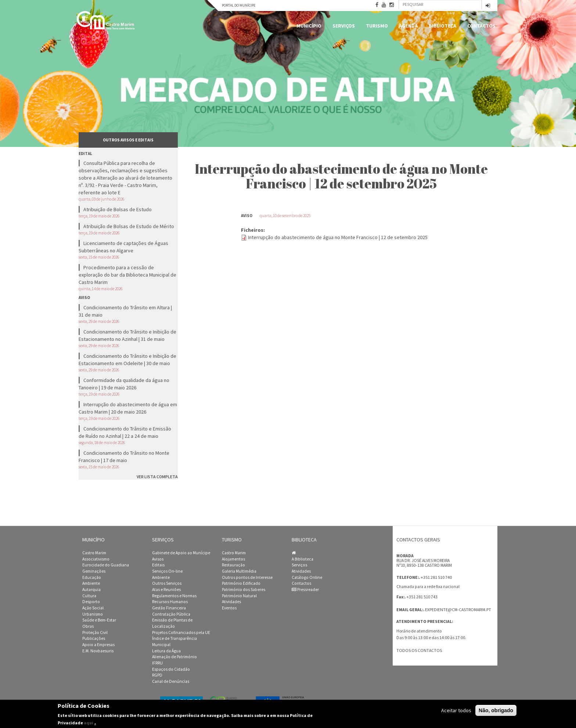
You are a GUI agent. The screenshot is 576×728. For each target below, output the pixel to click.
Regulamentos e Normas (174, 596)
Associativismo (96, 559)
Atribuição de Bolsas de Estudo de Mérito (129, 226)
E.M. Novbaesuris (98, 651)
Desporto (91, 602)
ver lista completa (157, 477)
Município (309, 26)
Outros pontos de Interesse (247, 577)
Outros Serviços (167, 583)
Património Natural (239, 596)
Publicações (94, 638)
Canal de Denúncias (171, 681)
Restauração (233, 565)
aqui (89, 723)
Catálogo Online (307, 577)
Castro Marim (94, 553)
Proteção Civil (95, 633)
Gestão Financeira (169, 608)
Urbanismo (93, 614)
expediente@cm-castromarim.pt (458, 610)
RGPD (157, 675)
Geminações (94, 571)
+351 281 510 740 (436, 577)
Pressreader (305, 590)
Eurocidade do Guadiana (106, 565)
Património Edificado (241, 583)
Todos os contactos (419, 650)
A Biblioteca (303, 559)
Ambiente (91, 583)
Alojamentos (233, 559)
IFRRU (157, 663)
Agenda (408, 26)
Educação (92, 577)
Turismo (377, 26)
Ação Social (93, 608)
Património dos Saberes (244, 590)
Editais (158, 565)
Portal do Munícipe (239, 5)
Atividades (231, 602)
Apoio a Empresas (98, 645)
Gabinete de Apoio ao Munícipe (181, 553)
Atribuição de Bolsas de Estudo (118, 209)
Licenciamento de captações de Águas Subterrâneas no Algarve (123, 247)
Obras (88, 626)
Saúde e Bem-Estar (99, 620)
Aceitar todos (456, 710)
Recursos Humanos (170, 602)
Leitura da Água (166, 651)
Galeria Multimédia (239, 571)
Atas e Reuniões (166, 590)
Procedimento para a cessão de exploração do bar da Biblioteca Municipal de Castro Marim (127, 275)
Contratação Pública (171, 614)
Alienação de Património (174, 657)
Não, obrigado (496, 710)
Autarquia (91, 590)
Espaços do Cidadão (171, 669)
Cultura (89, 596)
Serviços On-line (167, 571)
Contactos (481, 26)
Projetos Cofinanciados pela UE (181, 633)
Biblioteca (442, 26)
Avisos (158, 559)
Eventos (229, 608)
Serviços (344, 26)
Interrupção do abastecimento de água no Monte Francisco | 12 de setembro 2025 (338, 237)
